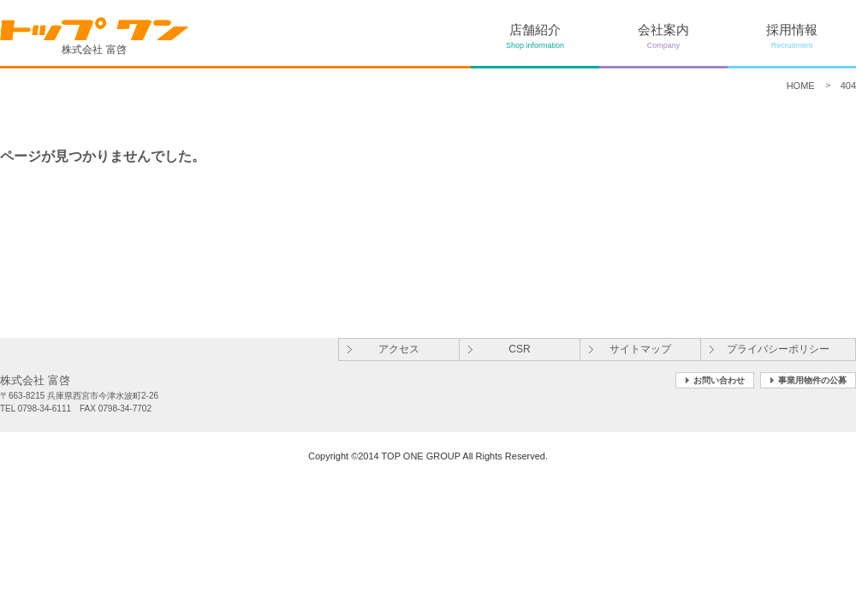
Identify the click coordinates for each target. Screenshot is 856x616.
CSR (519, 349)
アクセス (399, 349)
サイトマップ (640, 349)
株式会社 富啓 (94, 36)
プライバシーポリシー (778, 349)
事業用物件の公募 (812, 380)
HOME (801, 86)
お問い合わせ (719, 380)
